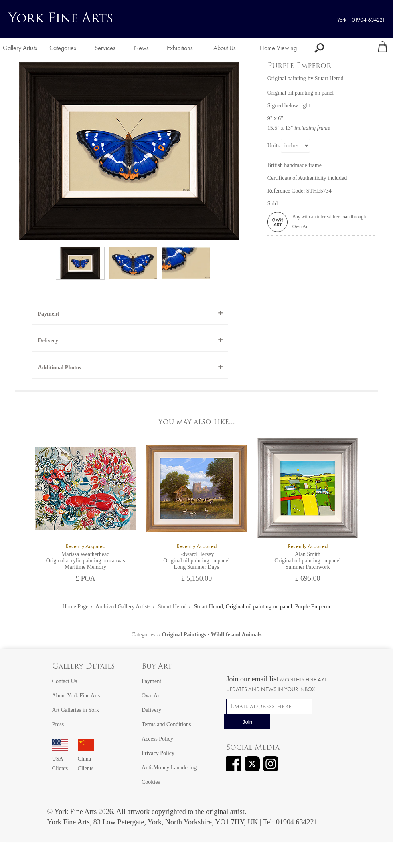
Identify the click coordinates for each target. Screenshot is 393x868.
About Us (225, 48)
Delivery (48, 341)
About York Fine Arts (76, 696)
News (141, 48)
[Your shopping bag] (383, 48)
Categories (63, 48)
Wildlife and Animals (236, 635)
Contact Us (65, 681)
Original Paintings (184, 635)
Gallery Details (83, 667)
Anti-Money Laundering (169, 768)
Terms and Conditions (166, 724)
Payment (49, 314)
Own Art (151, 696)
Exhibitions (180, 48)
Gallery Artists (20, 48)
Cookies (151, 782)
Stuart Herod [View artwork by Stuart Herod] (329, 78)
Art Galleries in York (76, 710)
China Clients (86, 759)
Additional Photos (60, 368)
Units (273, 146)
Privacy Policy (158, 753)
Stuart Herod (172, 607)
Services (105, 48)
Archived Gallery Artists (123, 607)
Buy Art (157, 667)
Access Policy (157, 739)
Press (58, 724)
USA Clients (60, 759)
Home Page (76, 607)
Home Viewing (278, 48)
